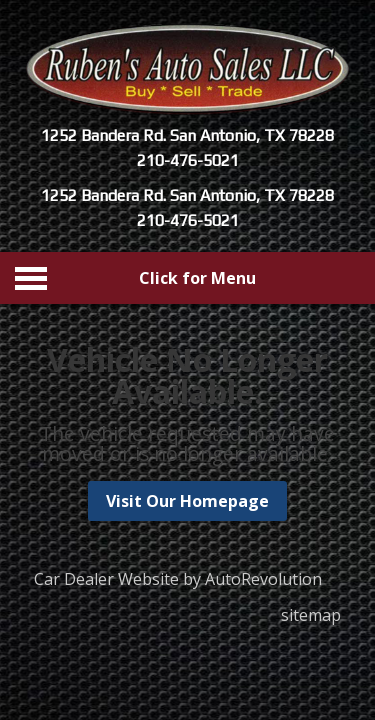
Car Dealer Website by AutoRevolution (178, 579)
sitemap (311, 615)
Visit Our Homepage (187, 501)
